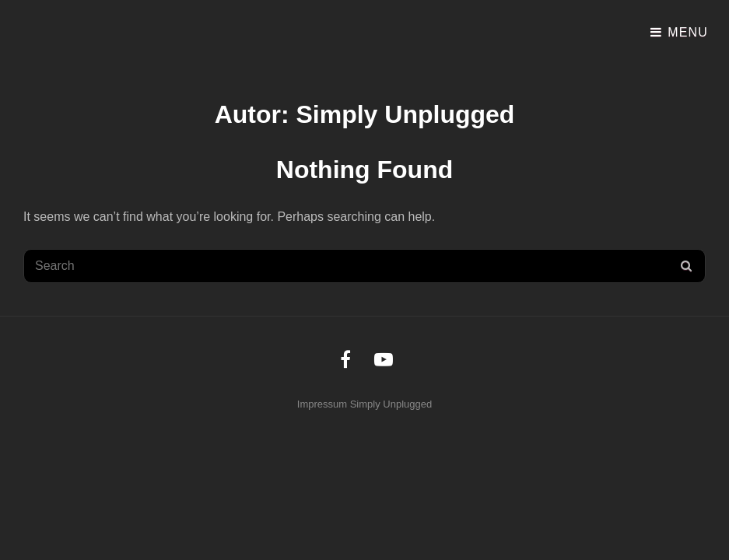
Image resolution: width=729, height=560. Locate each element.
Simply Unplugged (391, 404)
